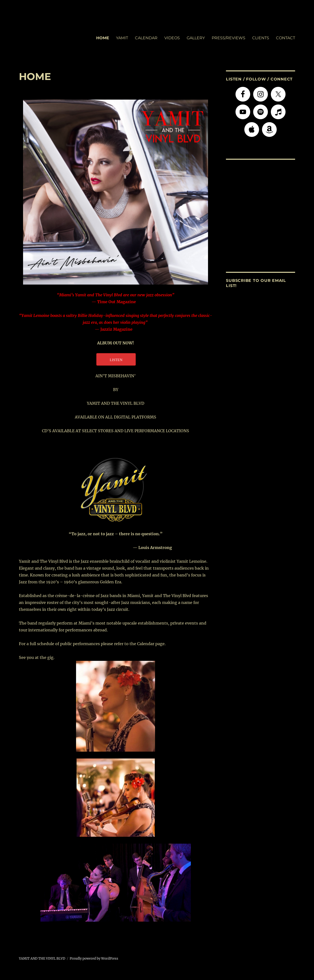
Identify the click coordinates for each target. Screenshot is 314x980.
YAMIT (122, 38)
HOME (103, 38)
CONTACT (286, 38)
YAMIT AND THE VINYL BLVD (42, 959)
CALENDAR (146, 38)
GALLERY (196, 38)
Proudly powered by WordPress (94, 959)
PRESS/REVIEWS (229, 38)
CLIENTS (261, 38)
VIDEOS (172, 38)
